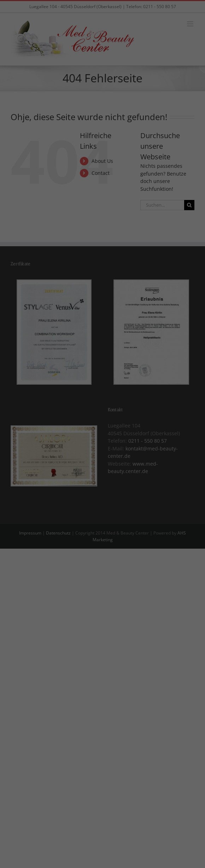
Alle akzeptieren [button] (103, 479)
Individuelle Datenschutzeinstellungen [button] (103, 521)
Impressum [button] (142, 537)
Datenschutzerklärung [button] (106, 537)
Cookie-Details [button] (67, 537)
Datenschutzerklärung (39, 432)
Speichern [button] (102, 500)
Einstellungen (29, 438)
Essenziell (29, 454)
